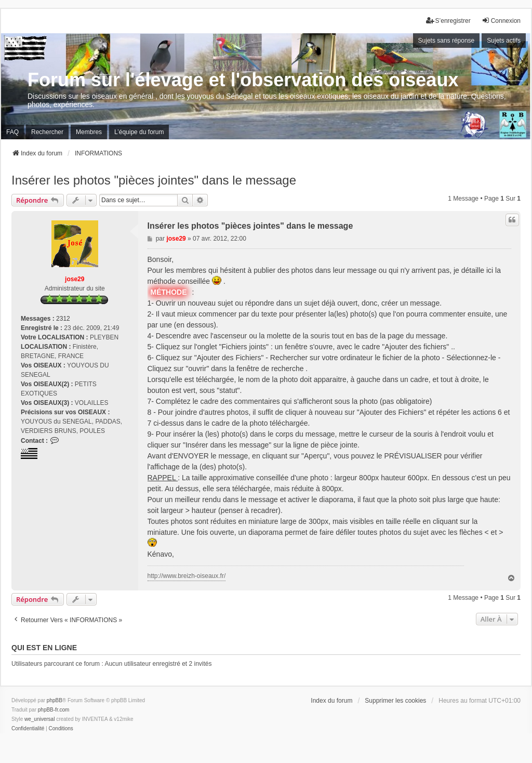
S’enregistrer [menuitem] (448, 21)
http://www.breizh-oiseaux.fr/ (187, 576)
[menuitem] (28, 729)
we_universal (39, 719)
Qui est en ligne (44, 648)
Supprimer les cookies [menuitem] (395, 701)
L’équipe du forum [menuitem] (139, 132)
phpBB (55, 700)
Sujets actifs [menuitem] (504, 41)
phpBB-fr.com (54, 710)
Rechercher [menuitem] (47, 132)
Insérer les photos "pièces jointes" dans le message (154, 180)
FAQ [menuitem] (12, 132)
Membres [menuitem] (89, 132)
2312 (63, 319)
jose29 (75, 279)
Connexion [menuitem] (501, 21)
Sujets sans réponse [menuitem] (447, 41)
